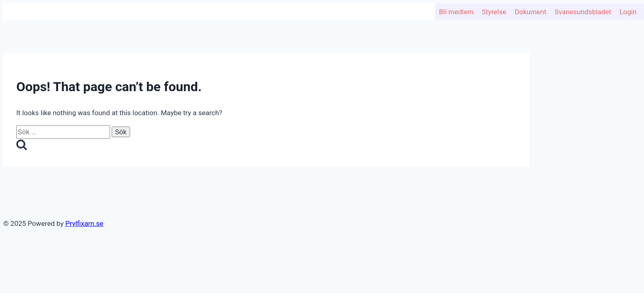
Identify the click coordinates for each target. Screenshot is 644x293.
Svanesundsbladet (583, 12)
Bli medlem (456, 12)
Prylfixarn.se (84, 223)
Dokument (531, 12)
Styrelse (494, 12)
